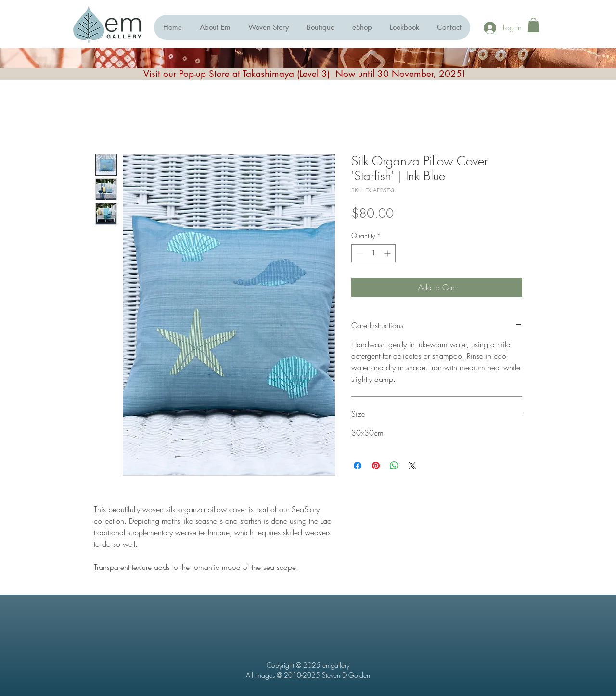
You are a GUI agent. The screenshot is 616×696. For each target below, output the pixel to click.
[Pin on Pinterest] (376, 466)
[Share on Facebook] (358, 466)
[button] (362, 27)
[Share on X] (412, 466)
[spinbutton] (373, 253)
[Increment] (388, 253)
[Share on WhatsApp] (394, 466)
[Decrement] (359, 253)
